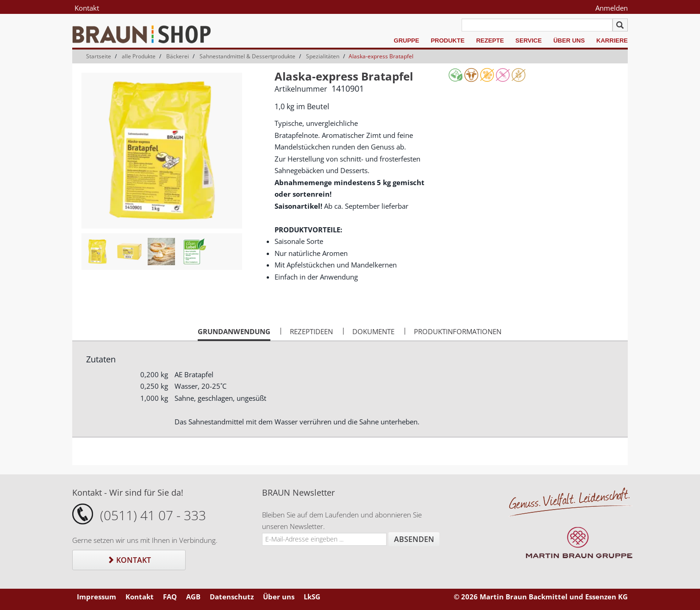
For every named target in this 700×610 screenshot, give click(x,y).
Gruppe (407, 40)
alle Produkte (139, 56)
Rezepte (490, 40)
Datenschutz (232, 597)
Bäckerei (178, 56)
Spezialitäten (323, 56)
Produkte (447, 40)
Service (528, 40)
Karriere (612, 40)
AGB (193, 597)
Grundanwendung (234, 334)
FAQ (170, 597)
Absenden (414, 539)
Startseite (99, 56)
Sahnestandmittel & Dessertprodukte (247, 56)
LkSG (312, 597)
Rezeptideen (311, 331)
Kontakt (87, 8)
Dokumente (373, 331)
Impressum (97, 597)
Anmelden (612, 8)
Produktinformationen (458, 331)
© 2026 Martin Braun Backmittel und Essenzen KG (541, 597)
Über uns (569, 40)
